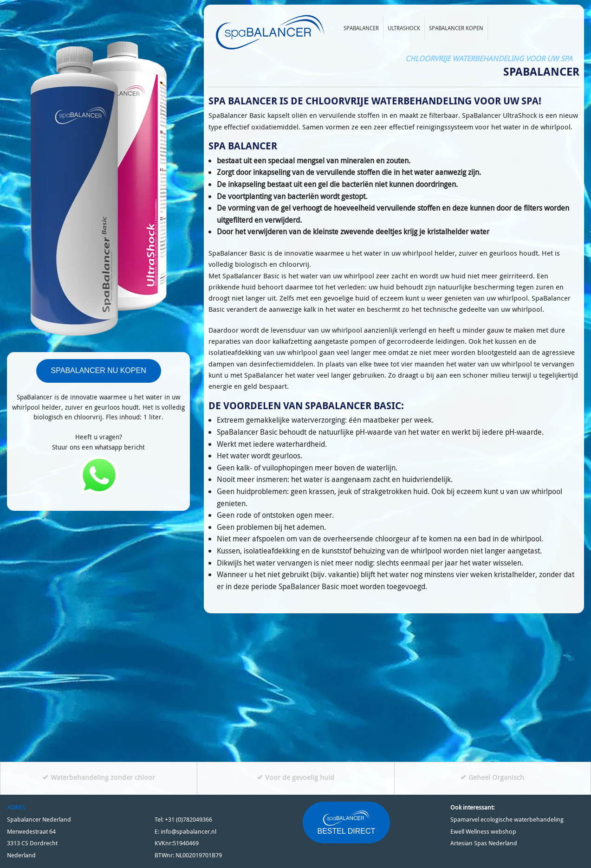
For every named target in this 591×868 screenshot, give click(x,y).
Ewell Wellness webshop (483, 832)
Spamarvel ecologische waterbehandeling (507, 820)
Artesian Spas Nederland (484, 843)
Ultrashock (404, 28)
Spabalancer (361, 28)
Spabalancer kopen (456, 28)
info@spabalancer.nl (188, 832)
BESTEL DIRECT (347, 822)
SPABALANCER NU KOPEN (99, 370)
